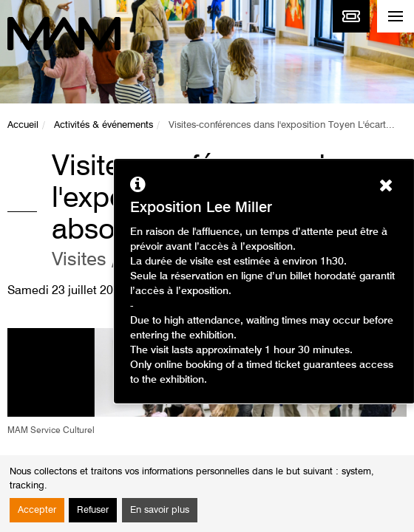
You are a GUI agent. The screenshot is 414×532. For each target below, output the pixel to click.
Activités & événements (103, 125)
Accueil (23, 125)
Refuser (93, 510)
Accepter (37, 510)
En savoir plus (160, 510)
